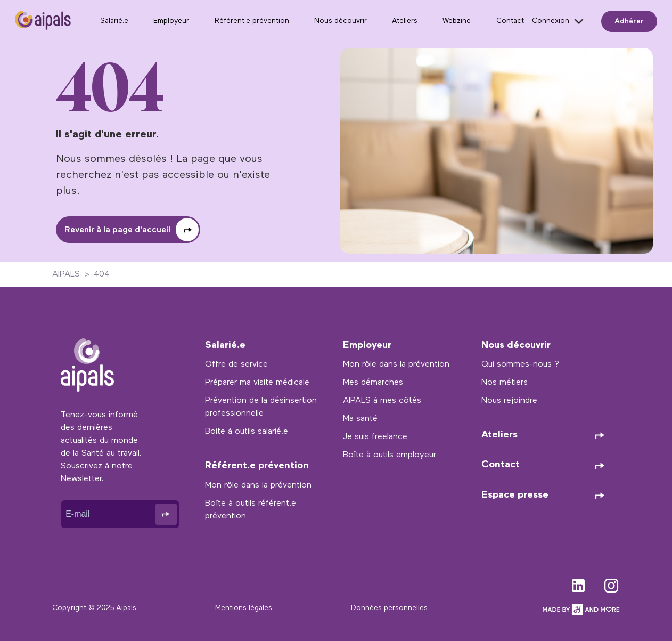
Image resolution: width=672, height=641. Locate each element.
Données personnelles (389, 608)
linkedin (578, 583)
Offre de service (236, 364)
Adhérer (629, 21)
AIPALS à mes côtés (382, 401)
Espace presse (515, 495)
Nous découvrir (341, 21)
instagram (611, 583)
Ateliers (405, 21)
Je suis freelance (375, 437)
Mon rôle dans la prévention (258, 485)
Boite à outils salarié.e (247, 432)
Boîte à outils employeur (390, 455)
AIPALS (66, 274)
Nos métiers (505, 383)
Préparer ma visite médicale (257, 383)
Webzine (457, 21)
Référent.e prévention (252, 21)
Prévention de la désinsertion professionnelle (261, 407)
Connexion (551, 21)
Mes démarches (373, 383)
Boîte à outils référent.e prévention (251, 510)
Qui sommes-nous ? (520, 364)
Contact (510, 21)
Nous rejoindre (509, 401)
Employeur (171, 21)
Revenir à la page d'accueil (117, 230)
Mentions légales (244, 608)
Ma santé (360, 419)
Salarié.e (114, 21)
